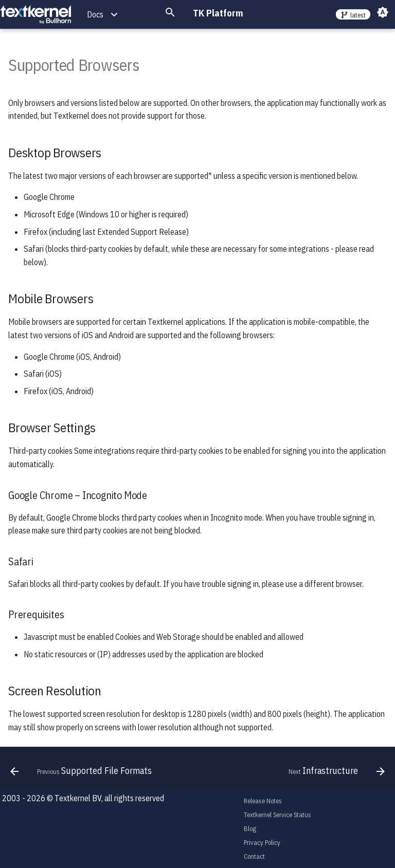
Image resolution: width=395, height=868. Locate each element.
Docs (95, 14)
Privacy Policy (262, 843)
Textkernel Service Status (277, 815)
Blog (250, 829)
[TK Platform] (35, 15)
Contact (254, 856)
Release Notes (263, 801)
